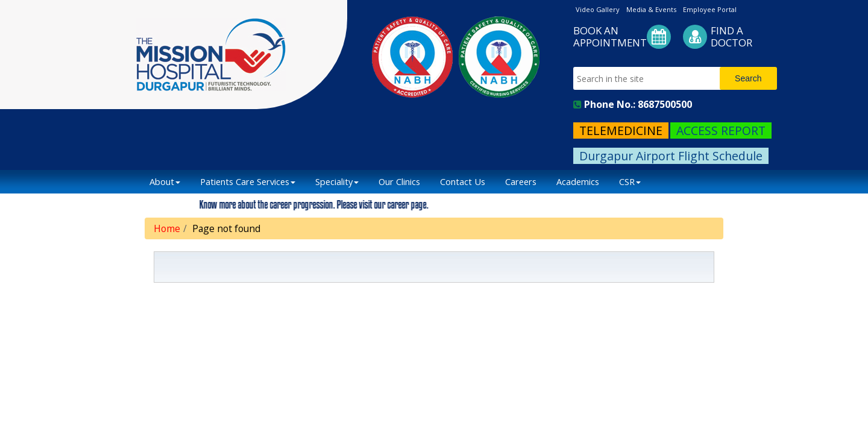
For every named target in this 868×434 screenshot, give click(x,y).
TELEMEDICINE (621, 131)
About (165, 181)
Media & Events (651, 9)
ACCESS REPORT (721, 131)
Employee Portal (710, 9)
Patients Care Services (248, 181)
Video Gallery (598, 9)
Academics (578, 181)
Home (167, 228)
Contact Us (463, 181)
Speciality (337, 181)
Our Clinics (399, 181)
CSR (630, 181)
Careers (521, 181)
